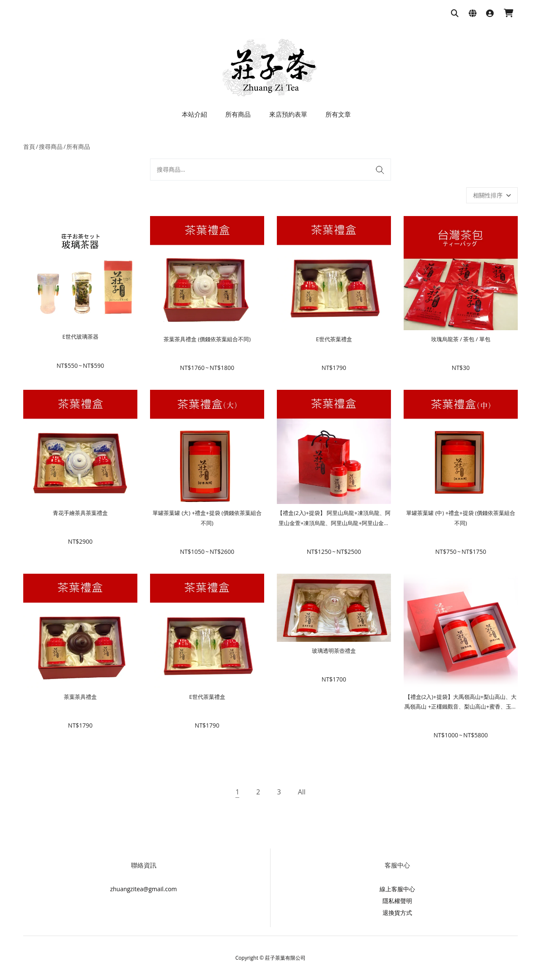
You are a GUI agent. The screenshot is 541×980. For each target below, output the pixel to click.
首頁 (29, 146)
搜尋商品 (51, 146)
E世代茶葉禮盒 (334, 339)
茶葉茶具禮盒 (80, 697)
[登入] (490, 14)
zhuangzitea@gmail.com (143, 889)
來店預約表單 (288, 114)
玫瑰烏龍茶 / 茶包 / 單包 (461, 339)
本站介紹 (194, 114)
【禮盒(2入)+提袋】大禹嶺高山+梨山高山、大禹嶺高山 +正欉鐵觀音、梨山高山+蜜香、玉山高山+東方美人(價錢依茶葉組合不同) (460, 707)
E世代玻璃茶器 (80, 337)
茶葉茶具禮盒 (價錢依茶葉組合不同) (207, 339)
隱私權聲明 (397, 901)
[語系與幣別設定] (473, 14)
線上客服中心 (397, 889)
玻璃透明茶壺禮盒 (334, 651)
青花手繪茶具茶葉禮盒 (80, 513)
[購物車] (509, 14)
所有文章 (338, 114)
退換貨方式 (397, 913)
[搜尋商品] (455, 14)
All (302, 792)
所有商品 (238, 114)
